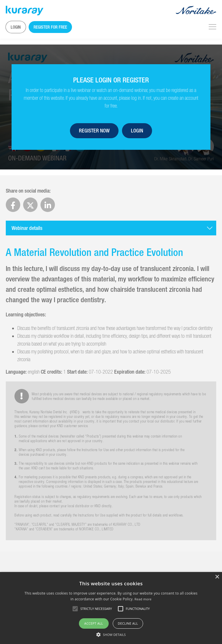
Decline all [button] (128, 623)
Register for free (50, 27)
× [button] (217, 577)
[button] (111, 634)
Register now (94, 131)
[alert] (111, 608)
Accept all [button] (94, 623)
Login (16, 27)
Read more (143, 599)
